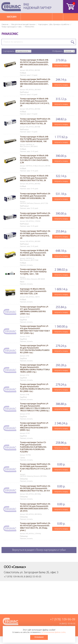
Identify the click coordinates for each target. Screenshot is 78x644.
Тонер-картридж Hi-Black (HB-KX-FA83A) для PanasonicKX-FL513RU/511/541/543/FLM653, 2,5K (34, 159)
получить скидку (61, 65)
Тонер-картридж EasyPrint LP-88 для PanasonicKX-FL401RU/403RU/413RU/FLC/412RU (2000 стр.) (35, 388)
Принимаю (39, 637)
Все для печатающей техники (23, 24)
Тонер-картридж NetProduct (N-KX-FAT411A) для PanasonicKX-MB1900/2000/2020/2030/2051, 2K (35, 83)
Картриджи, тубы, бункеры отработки (54, 24)
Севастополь (12, 572)
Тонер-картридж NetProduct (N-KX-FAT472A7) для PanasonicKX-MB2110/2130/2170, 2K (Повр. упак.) (35, 527)
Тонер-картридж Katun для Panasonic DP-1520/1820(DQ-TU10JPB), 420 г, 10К (33, 272)
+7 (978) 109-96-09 (63, 619)
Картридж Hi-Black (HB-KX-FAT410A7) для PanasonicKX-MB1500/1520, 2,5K (33, 291)
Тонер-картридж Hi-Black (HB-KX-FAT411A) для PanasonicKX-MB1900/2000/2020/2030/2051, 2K (34, 63)
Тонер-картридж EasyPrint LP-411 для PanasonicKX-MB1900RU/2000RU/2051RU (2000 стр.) (34, 310)
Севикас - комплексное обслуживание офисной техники (11, 7)
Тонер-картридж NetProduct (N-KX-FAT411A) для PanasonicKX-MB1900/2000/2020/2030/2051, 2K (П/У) (35, 507)
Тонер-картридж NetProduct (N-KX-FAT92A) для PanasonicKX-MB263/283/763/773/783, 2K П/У (35, 488)
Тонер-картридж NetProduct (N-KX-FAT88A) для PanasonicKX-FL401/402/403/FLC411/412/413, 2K (35, 234)
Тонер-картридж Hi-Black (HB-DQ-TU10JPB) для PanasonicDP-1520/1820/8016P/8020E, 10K (35, 139)
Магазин (12, 17)
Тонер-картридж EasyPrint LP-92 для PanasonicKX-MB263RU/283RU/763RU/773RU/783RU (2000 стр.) (35, 368)
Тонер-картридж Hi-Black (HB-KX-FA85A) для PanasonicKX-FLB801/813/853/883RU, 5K (34, 253)
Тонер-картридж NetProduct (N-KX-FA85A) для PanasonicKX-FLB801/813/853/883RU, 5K (35, 196)
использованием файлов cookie (54, 632)
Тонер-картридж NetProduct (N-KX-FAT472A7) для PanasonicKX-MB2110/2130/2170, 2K (35, 215)
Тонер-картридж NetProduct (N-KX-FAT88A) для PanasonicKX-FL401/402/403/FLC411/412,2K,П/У (35, 467)
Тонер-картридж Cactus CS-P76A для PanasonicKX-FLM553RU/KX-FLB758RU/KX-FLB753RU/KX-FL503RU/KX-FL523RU (33, 447)
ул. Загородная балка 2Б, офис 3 (39, 572)
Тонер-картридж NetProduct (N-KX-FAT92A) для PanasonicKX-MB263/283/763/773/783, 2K (35, 121)
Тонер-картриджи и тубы (12, 27)
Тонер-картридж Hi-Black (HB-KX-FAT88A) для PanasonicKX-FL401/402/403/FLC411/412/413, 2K (35, 102)
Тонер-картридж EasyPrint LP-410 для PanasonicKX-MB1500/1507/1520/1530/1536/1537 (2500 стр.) (35, 330)
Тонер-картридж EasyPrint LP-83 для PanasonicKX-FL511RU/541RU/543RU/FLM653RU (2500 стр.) (35, 349)
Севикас (5, 24)
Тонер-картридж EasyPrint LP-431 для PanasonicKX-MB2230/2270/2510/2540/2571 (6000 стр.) (34, 426)
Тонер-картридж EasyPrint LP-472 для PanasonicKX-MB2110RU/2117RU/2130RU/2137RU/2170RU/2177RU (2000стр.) (35, 407)
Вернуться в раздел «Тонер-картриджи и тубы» (39, 550)
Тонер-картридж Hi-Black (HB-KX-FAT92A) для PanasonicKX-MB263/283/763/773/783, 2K (34, 178)
